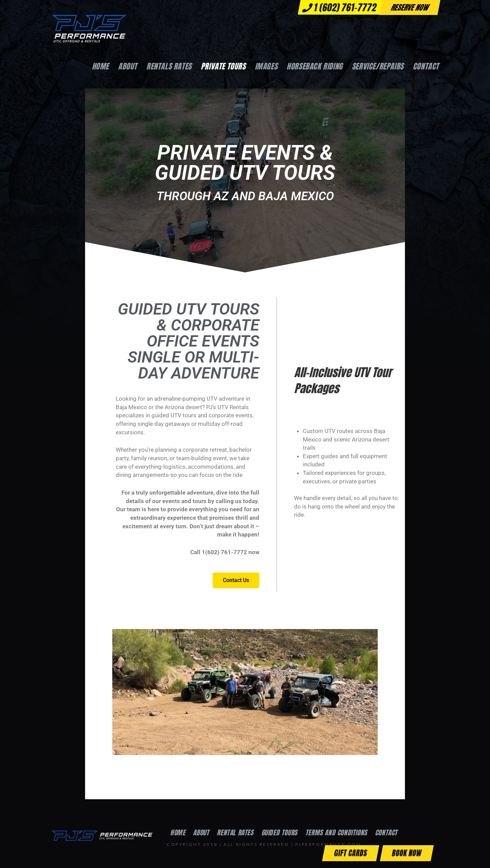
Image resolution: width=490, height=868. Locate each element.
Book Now (407, 853)
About (201, 836)
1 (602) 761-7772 (340, 7)
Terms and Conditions (336, 836)
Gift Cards (351, 853)
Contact (386, 836)
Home (178, 836)
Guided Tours (279, 836)
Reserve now (410, 7)
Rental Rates (235, 836)
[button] (119, 695)
